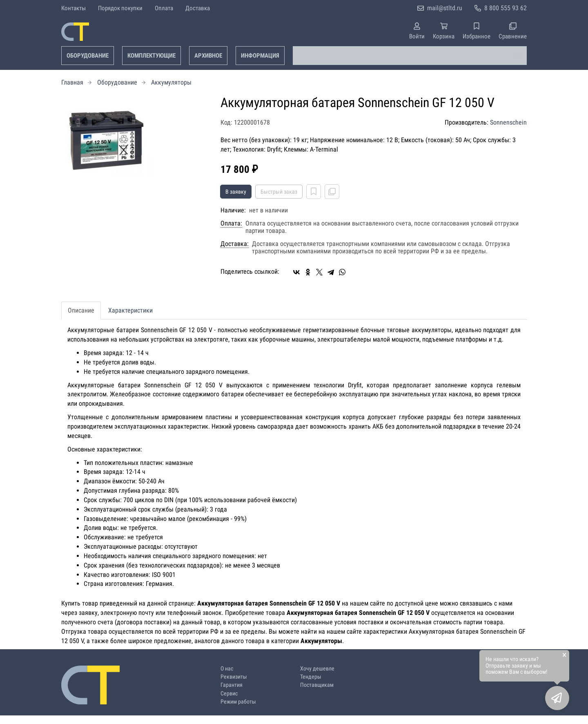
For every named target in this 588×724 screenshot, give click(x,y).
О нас (227, 669)
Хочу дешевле (317, 669)
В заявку (236, 192)
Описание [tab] (81, 310)
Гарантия (232, 685)
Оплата (164, 8)
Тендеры (311, 677)
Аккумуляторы (171, 82)
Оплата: (231, 223)
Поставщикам (317, 685)
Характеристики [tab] (130, 310)
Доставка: (235, 244)
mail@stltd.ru (445, 8)
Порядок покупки (120, 8)
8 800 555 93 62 (506, 8)
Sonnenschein (508, 122)
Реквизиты (234, 677)
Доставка (198, 8)
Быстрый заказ (279, 192)
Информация (260, 56)
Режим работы (238, 702)
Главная (72, 82)
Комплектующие (151, 56)
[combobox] (410, 56)
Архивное (208, 56)
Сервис (229, 694)
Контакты (73, 8)
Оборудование (88, 56)
